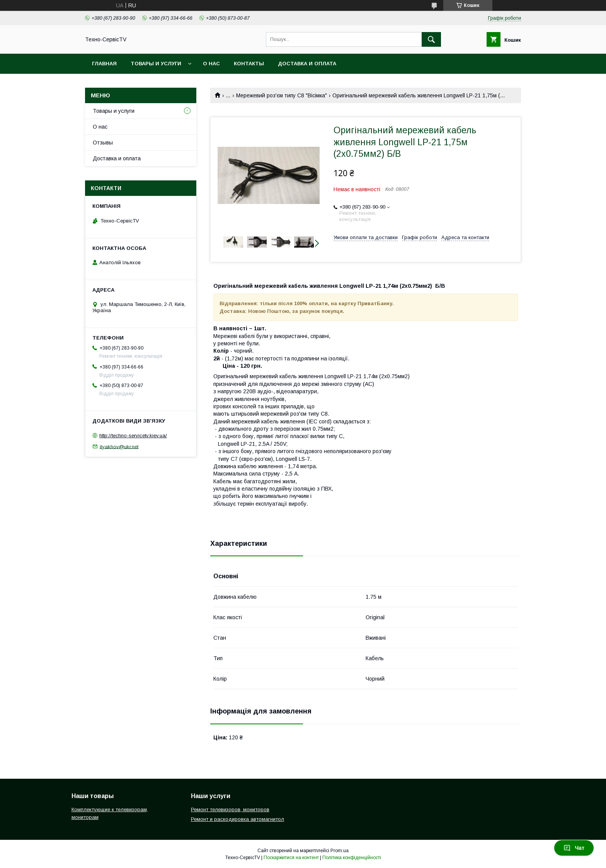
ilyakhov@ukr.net (119, 446)
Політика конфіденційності (352, 858)
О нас (211, 64)
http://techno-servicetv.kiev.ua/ (133, 436)
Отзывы (103, 143)
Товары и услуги (156, 64)
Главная (104, 64)
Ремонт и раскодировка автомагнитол (237, 819)
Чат (574, 848)
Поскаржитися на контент (291, 858)
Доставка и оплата (307, 64)
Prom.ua (340, 851)
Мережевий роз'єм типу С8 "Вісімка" (282, 95)
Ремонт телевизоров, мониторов (230, 809)
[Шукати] (431, 39)
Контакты (249, 64)
